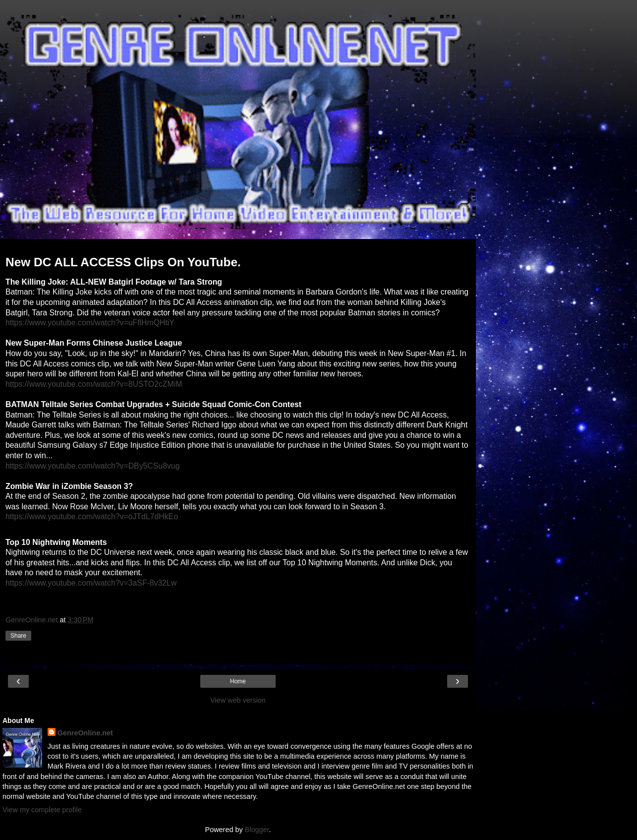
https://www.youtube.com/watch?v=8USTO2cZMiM (94, 384)
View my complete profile (42, 810)
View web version (238, 700)
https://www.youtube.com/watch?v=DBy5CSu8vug (92, 466)
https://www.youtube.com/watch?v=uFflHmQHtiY (90, 323)
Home (238, 681)
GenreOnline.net (85, 733)
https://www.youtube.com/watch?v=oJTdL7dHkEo (92, 516)
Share (18, 636)
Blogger (257, 830)
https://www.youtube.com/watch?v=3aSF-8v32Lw (91, 583)
